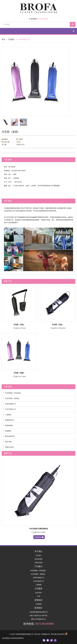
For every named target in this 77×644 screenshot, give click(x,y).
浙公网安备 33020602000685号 (13, 638)
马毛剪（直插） (19, 373)
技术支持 (38, 593)
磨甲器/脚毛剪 (10, 436)
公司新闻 (38, 604)
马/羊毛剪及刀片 (11, 409)
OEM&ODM (38, 563)
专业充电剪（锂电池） (13, 398)
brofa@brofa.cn (41, 619)
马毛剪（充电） (19, 325)
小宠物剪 (8, 415)
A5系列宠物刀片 (11, 404)
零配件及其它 (10, 447)
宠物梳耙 (8, 431)
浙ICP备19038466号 (58, 634)
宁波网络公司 (45, 634)
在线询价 (39, 537)
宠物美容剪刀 (10, 420)
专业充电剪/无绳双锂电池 (38, 529)
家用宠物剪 (9, 425)
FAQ (38, 596)
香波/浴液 (8, 442)
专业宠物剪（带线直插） (13, 393)
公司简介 (38, 556)
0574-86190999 (43, 19)
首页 (3, 39)
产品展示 (11, 39)
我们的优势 (38, 559)
